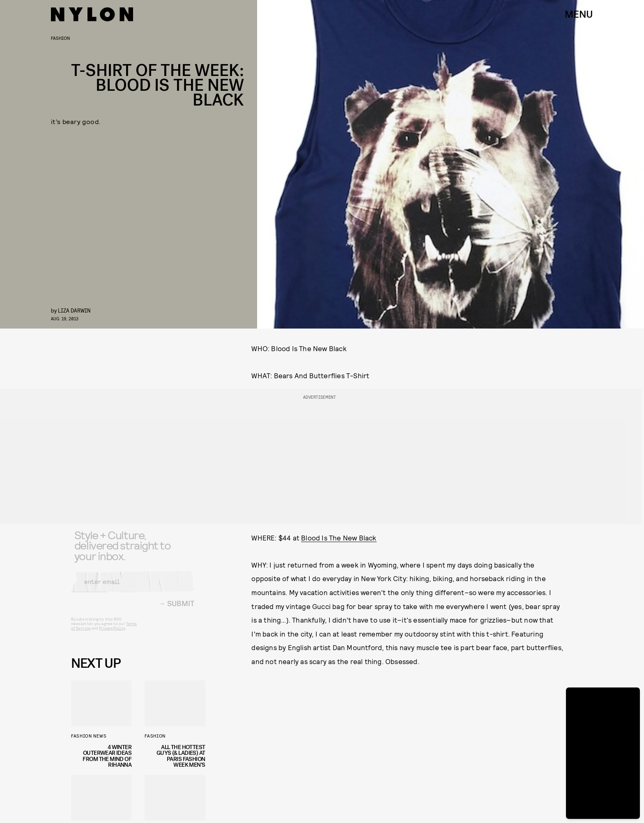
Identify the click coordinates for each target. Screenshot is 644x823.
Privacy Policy (112, 634)
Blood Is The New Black (339, 538)
